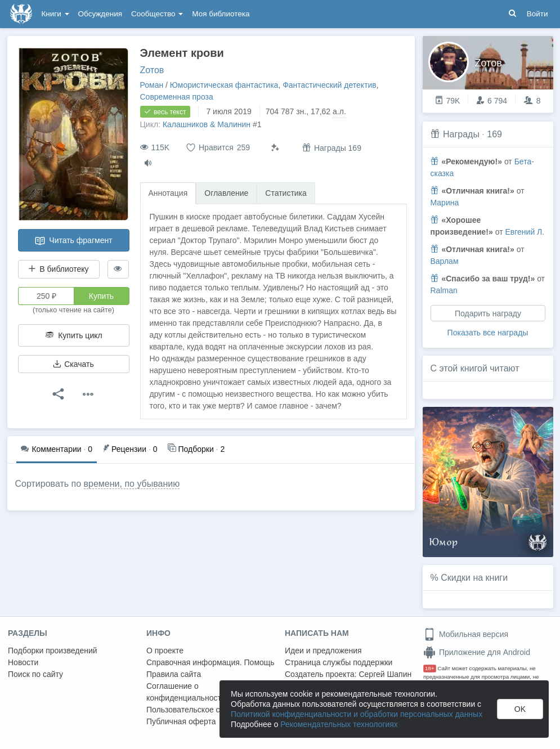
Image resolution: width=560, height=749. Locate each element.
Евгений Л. (525, 232)
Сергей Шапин (385, 674)
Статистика (286, 193)
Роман (152, 85)
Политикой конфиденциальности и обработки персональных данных (357, 714)
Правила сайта (174, 674)
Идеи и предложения (323, 651)
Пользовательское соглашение (203, 710)
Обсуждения (100, 14)
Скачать (73, 364)
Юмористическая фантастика (224, 85)
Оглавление (226, 193)
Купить (101, 296)
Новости (23, 662)
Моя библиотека (221, 14)
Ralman (444, 290)
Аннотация (168, 193)
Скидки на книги (474, 578)
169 (494, 134)
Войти (537, 14)
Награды (461, 134)
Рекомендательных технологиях (339, 724)
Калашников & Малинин (207, 124)
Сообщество (157, 14)
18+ (430, 668)
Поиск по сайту (35, 674)
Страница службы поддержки (339, 662)
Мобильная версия (466, 634)
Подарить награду (487, 313)
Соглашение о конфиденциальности (186, 692)
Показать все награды (488, 333)
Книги (55, 14)
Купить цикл (73, 335)
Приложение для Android (477, 652)
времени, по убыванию (132, 484)
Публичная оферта (181, 721)
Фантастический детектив (330, 85)
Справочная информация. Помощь (210, 662)
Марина (445, 203)
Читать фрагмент (73, 241)
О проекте (165, 651)
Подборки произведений (53, 651)
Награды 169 (332, 148)
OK (520, 709)
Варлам (445, 261)
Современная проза (177, 97)
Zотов (152, 70)
